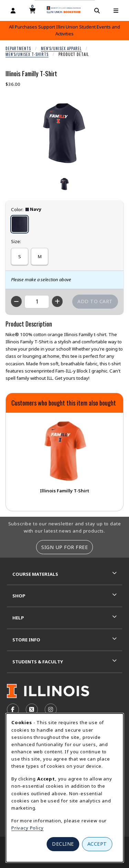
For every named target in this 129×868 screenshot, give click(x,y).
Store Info (26, 640)
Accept (97, 844)
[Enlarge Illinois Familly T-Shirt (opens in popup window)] (65, 133)
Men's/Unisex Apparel (61, 48)
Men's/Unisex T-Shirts (27, 54)
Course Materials (35, 574)
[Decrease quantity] (16, 301)
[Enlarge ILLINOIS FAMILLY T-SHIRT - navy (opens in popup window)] (65, 184)
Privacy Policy (28, 828)
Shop (19, 596)
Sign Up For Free (64, 547)
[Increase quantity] (57, 301)
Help (18, 618)
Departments (18, 48)
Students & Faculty (38, 662)
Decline (63, 844)
